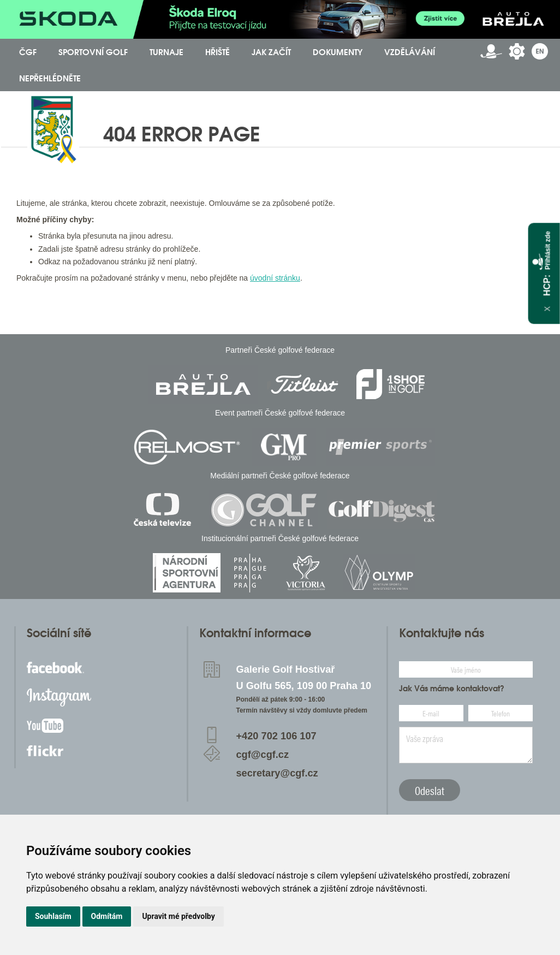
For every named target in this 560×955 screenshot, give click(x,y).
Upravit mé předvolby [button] (178, 916)
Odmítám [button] (107, 916)
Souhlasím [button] (53, 916)
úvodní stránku (275, 278)
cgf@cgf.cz (263, 755)
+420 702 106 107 (276, 736)
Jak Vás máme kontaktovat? (452, 689)
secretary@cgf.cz (277, 773)
